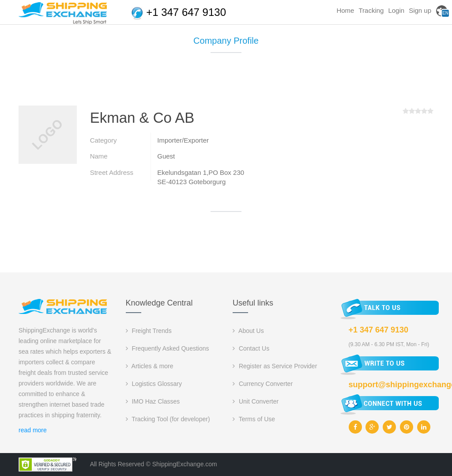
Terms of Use (254, 419)
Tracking (371, 10)
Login (396, 10)
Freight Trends (149, 331)
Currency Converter (263, 384)
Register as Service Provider (275, 366)
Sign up (420, 10)
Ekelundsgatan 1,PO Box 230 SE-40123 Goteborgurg (201, 177)
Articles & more (150, 366)
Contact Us (251, 348)
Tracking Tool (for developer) (168, 419)
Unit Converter (256, 401)
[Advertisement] (226, 83)
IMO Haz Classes (153, 401)
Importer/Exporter (183, 140)
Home (345, 10)
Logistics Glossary (154, 384)
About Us (248, 331)
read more (33, 430)
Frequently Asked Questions (168, 348)
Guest (166, 156)
